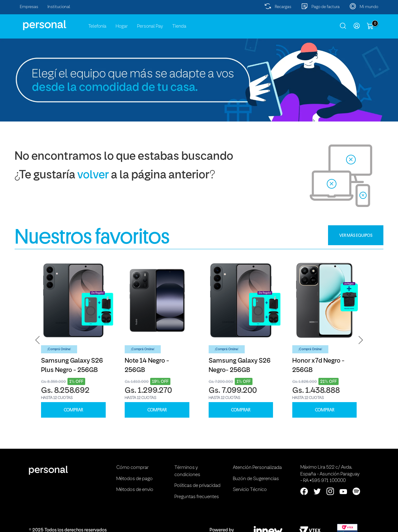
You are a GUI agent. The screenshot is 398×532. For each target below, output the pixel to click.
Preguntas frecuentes (197, 497)
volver (93, 175)
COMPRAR (73, 410)
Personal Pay (150, 26)
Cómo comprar (132, 468)
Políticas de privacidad (197, 486)
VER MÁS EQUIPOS (356, 235)
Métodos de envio (135, 490)
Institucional (59, 7)
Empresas (29, 7)
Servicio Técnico (250, 490)
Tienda (179, 26)
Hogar (122, 26)
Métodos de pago (134, 479)
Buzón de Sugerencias (256, 479)
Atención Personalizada (257, 468)
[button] (38, 340)
